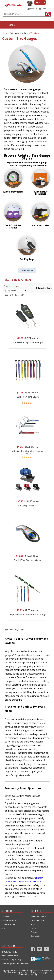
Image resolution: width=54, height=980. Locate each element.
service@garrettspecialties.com (12, 963)
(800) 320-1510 (9, 952)
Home (5, 33)
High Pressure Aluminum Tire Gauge (28, 615)
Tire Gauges (36, 33)
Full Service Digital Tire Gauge (28, 342)
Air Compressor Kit (28, 506)
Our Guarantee (8, 924)
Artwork (34, 924)
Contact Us (40, 2)
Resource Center (38, 917)
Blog (3, 928)
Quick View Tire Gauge (28, 397)
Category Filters (18, 280)
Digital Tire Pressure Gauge (28, 560)
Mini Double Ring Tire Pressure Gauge (28, 452)
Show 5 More (27, 270)
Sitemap (34, 974)
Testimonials (7, 917)
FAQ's (33, 928)
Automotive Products (19, 33)
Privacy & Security (29, 972)
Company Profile (9, 920)
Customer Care (38, 920)
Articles (34, 932)
